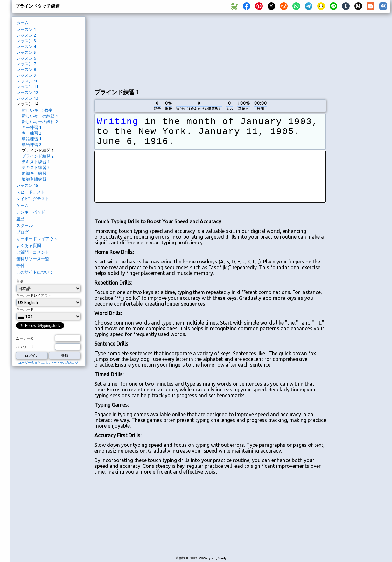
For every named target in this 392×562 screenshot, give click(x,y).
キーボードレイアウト (37, 239)
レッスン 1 (26, 29)
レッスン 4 (26, 46)
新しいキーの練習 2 (40, 122)
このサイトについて (35, 272)
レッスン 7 (26, 64)
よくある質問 (29, 245)
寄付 (20, 265)
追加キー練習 (34, 173)
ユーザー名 (25, 338)
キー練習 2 (31, 133)
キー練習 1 (31, 127)
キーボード (25, 309)
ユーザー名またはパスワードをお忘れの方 (49, 363)
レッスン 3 (26, 41)
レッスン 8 (26, 69)
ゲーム (22, 205)
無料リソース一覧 (33, 259)
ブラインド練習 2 (38, 156)
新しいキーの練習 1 (40, 116)
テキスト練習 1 (36, 162)
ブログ (22, 232)
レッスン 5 (26, 52)
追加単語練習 (34, 179)
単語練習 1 (31, 139)
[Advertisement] (128, 50)
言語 (20, 281)
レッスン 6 (26, 58)
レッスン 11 (27, 87)
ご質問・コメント (33, 252)
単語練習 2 (31, 144)
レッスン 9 (26, 75)
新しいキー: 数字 (37, 110)
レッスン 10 (27, 81)
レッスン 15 (27, 185)
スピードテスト (31, 192)
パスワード (25, 347)
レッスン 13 (27, 98)
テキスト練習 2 (36, 167)
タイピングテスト (33, 199)
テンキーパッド (31, 212)
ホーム (22, 23)
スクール (24, 225)
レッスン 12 (27, 92)
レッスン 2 (26, 35)
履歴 (20, 219)
